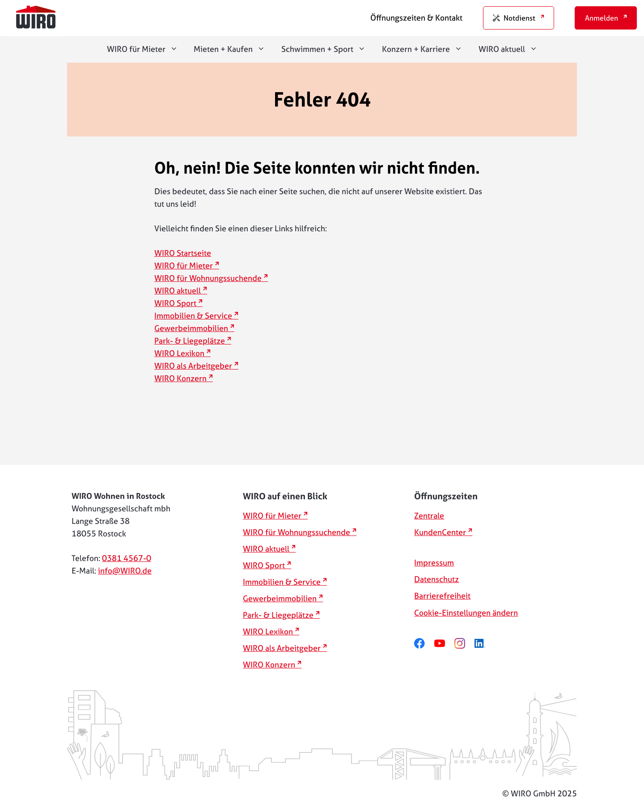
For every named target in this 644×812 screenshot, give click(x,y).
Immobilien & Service (193, 316)
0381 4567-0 (127, 558)
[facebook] (424, 644)
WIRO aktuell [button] (512, 49)
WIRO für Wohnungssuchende (208, 278)
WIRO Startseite (183, 253)
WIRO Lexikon (179, 353)
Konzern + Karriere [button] (426, 49)
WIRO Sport (175, 303)
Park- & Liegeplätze (190, 341)
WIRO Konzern (180, 378)
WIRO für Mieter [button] (146, 49)
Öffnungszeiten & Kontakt (416, 18)
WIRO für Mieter (184, 266)
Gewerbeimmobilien (191, 328)
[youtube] (444, 644)
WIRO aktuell (178, 291)
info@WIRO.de (125, 571)
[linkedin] (485, 644)
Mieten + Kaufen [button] (233, 49)
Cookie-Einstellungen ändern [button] (466, 613)
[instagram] (464, 644)
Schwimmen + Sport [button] (328, 49)
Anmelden (602, 18)
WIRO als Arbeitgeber (193, 366)
